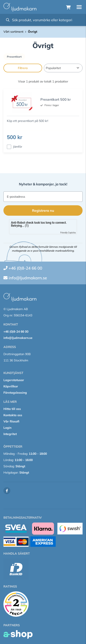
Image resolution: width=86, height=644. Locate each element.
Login (7, 428)
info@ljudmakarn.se (28, 278)
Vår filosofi (11, 421)
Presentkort (14, 57)
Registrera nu (43, 210)
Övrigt (33, 32)
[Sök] (43, 20)
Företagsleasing (15, 393)
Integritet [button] (10, 434)
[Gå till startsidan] (20, 7)
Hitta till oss (12, 409)
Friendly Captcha (68, 233)
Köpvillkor (11, 386)
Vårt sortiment (13, 32)
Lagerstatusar (14, 380)
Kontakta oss (13, 415)
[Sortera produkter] (63, 68)
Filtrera (23, 68)
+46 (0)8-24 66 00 (25, 268)
